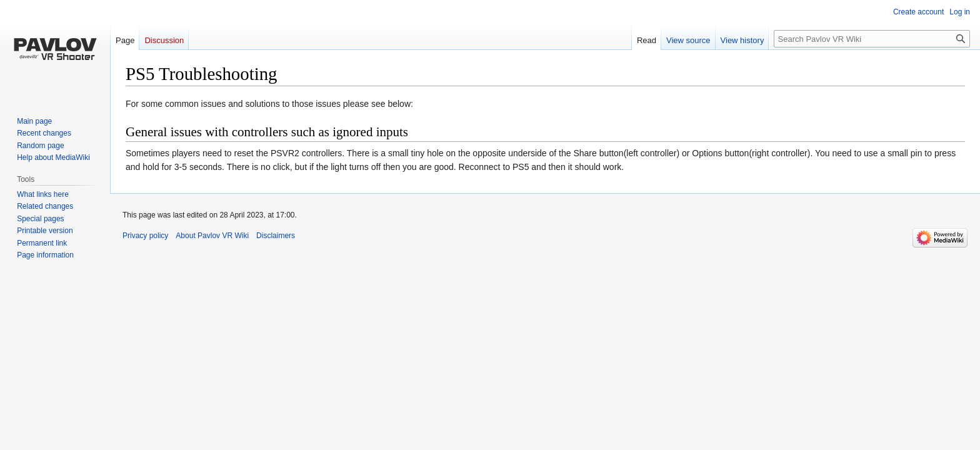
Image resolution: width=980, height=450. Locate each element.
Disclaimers (276, 236)
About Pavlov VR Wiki (212, 236)
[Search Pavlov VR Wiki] (872, 39)
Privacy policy (145, 236)
